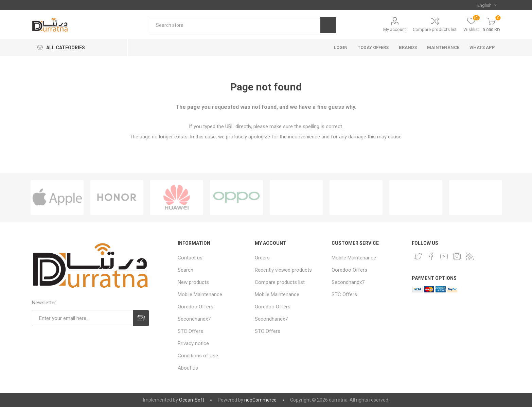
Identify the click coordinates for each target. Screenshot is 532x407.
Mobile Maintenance (200, 294)
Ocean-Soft (192, 400)
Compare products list (435, 29)
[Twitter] (418, 256)
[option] (57, 197)
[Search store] (234, 25)
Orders (262, 258)
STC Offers (190, 331)
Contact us (190, 258)
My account (395, 29)
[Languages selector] (487, 5)
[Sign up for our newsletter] (83, 318)
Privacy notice (193, 343)
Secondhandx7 (194, 319)
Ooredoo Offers (196, 307)
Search (185, 270)
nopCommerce (260, 400)
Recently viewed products (283, 270)
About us (188, 368)
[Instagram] (457, 256)
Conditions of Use (198, 356)
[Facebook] (431, 256)
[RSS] (470, 256)
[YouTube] (444, 256)
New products (193, 282)
